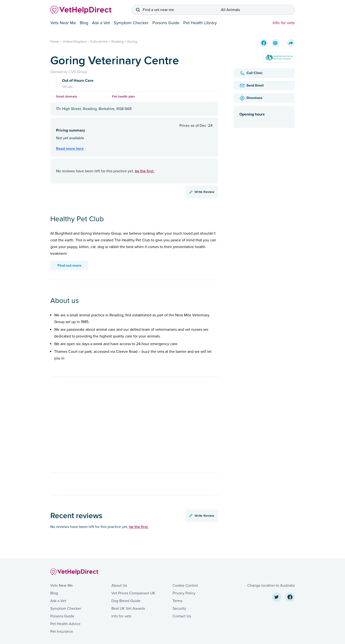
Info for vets (284, 23)
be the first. (145, 171)
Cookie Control (185, 586)
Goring (132, 42)
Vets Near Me (63, 23)
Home (55, 42)
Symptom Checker (131, 23)
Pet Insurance (62, 632)
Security (179, 609)
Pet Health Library (200, 23)
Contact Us (182, 616)
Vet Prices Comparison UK (133, 593)
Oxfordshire (99, 42)
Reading (118, 42)
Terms (177, 601)
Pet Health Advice (65, 624)
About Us (119, 586)
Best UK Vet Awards (128, 609)
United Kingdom (75, 42)
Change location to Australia (271, 586)
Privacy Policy (184, 593)
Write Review (202, 192)
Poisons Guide (166, 23)
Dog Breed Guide (126, 601)
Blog (84, 23)
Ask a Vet (101, 23)
